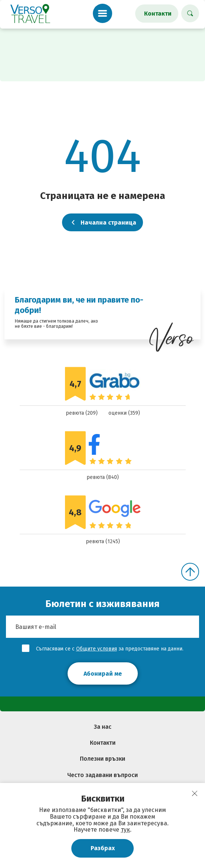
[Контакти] (157, 14)
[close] (195, 793)
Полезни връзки (102, 759)
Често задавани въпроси (102, 775)
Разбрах (103, 848)
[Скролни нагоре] (190, 572)
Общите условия (97, 649)
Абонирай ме (103, 674)
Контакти (103, 743)
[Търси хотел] (190, 13)
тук (125, 830)
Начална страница (102, 222)
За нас (103, 727)
